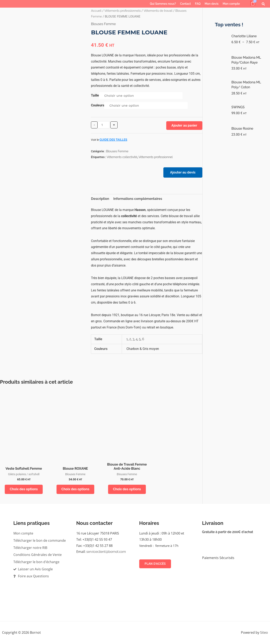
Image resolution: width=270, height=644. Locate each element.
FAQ (198, 4)
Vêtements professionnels (123, 11)
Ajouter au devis (183, 172)
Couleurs (98, 105)
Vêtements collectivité (122, 157)
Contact (185, 4)
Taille (95, 95)
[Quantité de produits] (104, 125)
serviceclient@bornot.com (106, 552)
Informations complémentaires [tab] (138, 199)
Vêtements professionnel (156, 157)
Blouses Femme (103, 24)
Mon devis (212, 4)
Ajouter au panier (184, 125)
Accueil (96, 11)
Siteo (264, 633)
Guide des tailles (113, 140)
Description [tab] (100, 199)
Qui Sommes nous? (163, 4)
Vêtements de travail (158, 11)
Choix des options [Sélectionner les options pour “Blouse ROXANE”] (75, 489)
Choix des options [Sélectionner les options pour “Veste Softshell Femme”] (24, 489)
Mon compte (231, 4)
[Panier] (253, 3)
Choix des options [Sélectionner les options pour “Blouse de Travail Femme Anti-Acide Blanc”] (127, 489)
